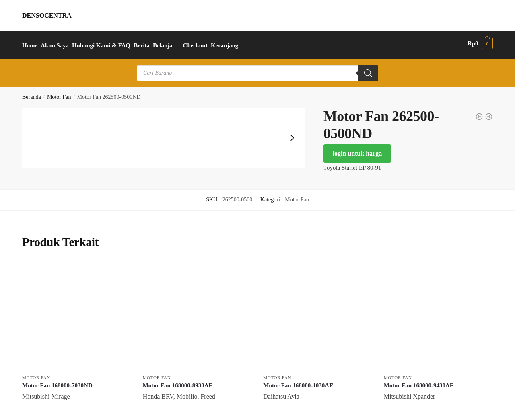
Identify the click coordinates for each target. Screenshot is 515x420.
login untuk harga (357, 150)
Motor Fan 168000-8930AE (178, 382)
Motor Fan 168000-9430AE (419, 382)
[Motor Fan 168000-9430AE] (438, 312)
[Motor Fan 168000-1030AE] (317, 312)
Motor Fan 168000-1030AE (298, 382)
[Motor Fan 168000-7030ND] (76, 312)
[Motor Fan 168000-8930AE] (197, 312)
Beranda (32, 93)
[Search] (368, 70)
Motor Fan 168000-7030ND (57, 382)
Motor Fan (59, 93)
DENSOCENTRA (47, 15)
